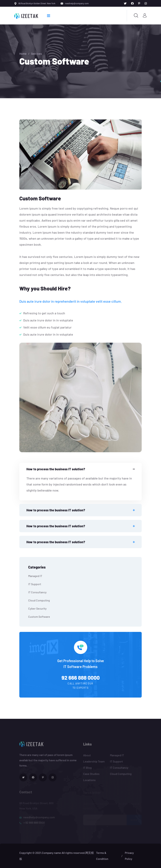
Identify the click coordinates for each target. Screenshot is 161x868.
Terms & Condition (102, 856)
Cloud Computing (39, 600)
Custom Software (39, 617)
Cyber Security (37, 608)
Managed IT (35, 576)
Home (23, 54)
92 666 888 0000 (81, 678)
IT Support (35, 584)
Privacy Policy (129, 856)
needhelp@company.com (77, 3)
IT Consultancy (37, 592)
